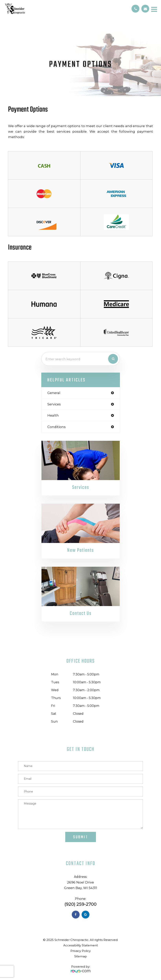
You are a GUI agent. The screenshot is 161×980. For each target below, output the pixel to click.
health (53, 415)
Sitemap (81, 956)
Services (81, 488)
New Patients (80, 551)
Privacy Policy (80, 951)
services (54, 404)
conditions (57, 427)
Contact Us (81, 614)
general (54, 393)
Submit (81, 837)
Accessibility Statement (81, 945)
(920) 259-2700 (80, 904)
